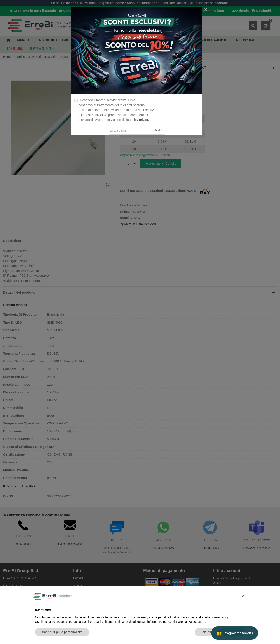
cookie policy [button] (220, 617)
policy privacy (140, 120)
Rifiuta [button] (206, 632)
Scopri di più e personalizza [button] (62, 632)
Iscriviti (159, 130)
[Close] (206, 10)
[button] (243, 596)
